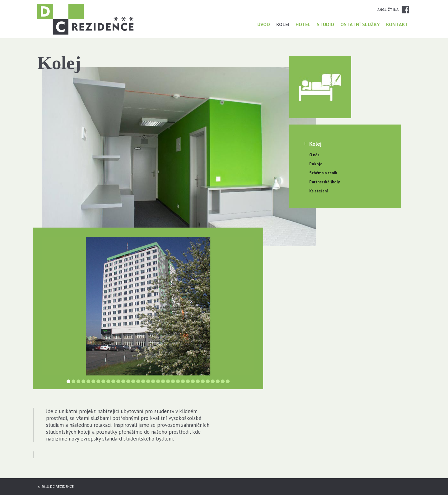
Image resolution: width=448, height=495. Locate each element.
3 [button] (78, 381)
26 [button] (193, 381)
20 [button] (163, 381)
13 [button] (128, 381)
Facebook (405, 10)
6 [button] (93, 381)
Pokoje (316, 164)
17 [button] (148, 381)
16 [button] (143, 381)
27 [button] (198, 381)
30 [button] (213, 381)
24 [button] (183, 381)
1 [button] (68, 381)
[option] (148, 306)
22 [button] (173, 381)
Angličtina (388, 9)
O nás (314, 155)
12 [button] (123, 381)
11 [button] (118, 381)
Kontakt (397, 24)
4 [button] (83, 381)
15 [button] (138, 381)
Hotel (303, 24)
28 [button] (203, 381)
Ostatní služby (360, 24)
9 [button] (108, 381)
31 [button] (218, 381)
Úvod (264, 24)
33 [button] (228, 381)
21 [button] (168, 381)
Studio (325, 24)
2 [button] (73, 381)
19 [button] (158, 381)
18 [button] (153, 381)
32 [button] (223, 381)
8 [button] (103, 381)
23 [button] (178, 381)
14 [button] (133, 381)
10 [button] (113, 381)
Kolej (283, 24)
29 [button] (208, 381)
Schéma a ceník (323, 173)
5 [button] (88, 381)
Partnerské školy (324, 182)
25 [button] (188, 381)
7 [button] (98, 381)
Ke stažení (319, 191)
